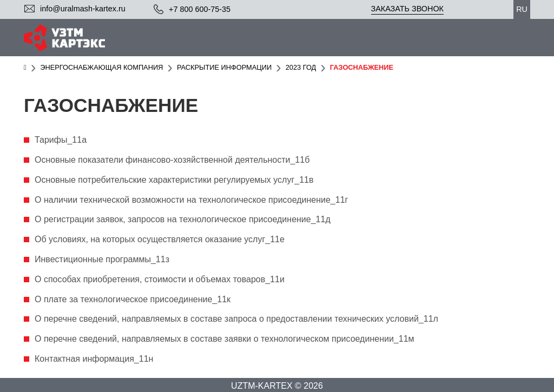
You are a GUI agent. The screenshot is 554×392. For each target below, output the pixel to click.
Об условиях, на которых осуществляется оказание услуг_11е (160, 239)
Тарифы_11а (61, 140)
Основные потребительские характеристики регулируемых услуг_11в (174, 180)
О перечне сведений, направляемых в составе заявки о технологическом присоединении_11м (225, 339)
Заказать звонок (407, 9)
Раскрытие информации (224, 67)
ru (522, 9)
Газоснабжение (362, 67)
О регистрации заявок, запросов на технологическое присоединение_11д (183, 219)
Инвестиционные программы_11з (102, 259)
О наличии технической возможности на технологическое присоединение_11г (191, 200)
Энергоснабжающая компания (101, 67)
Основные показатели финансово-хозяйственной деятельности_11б (172, 160)
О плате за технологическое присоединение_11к (133, 299)
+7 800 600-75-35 (200, 9)
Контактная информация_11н (94, 359)
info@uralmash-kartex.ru (83, 9)
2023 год (301, 67)
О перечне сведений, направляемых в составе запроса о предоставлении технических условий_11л (236, 319)
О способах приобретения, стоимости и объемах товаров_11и (160, 279)
